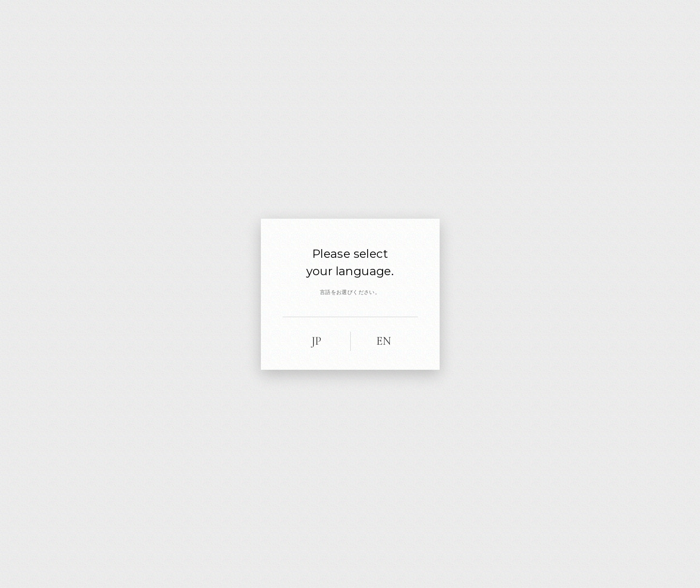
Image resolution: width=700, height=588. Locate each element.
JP (316, 341)
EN (384, 341)
